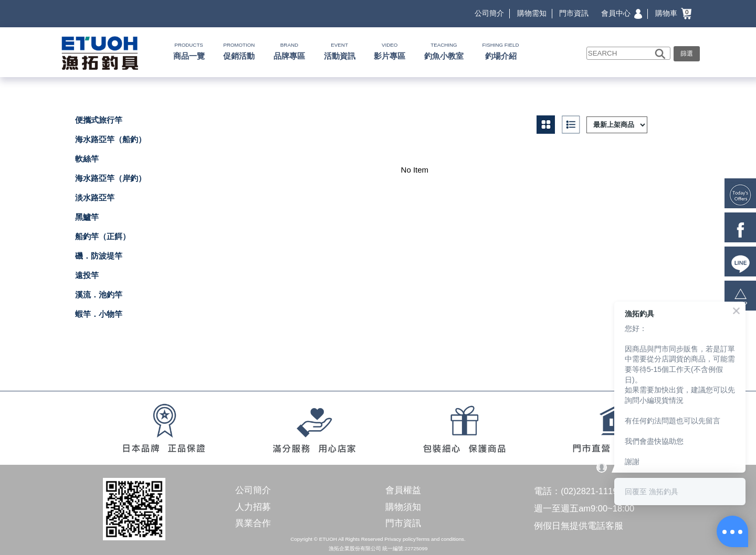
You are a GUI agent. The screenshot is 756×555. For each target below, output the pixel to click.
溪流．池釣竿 (99, 295)
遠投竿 (87, 275)
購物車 (673, 13)
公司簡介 (489, 13)
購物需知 (532, 13)
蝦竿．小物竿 (99, 314)
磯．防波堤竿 (99, 256)
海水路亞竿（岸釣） (111, 178)
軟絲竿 (87, 159)
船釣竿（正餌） (103, 236)
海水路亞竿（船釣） (111, 139)
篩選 (687, 54)
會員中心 (622, 13)
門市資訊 (574, 13)
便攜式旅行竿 (99, 120)
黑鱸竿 (87, 217)
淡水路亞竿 (95, 198)
